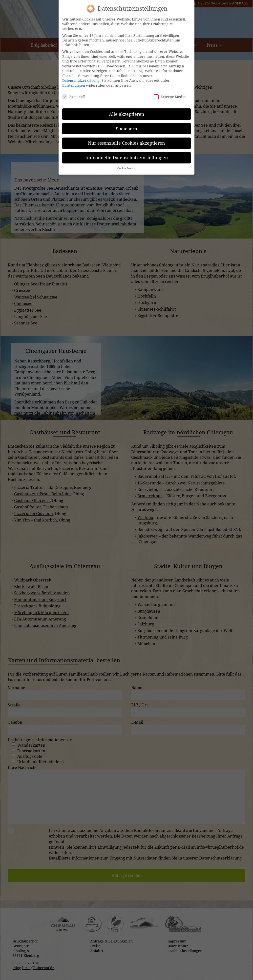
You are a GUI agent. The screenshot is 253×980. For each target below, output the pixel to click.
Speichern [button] (127, 124)
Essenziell (74, 92)
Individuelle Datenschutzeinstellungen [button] (127, 153)
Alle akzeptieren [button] (127, 110)
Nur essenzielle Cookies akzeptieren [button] (126, 139)
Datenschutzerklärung (81, 76)
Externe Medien (171, 92)
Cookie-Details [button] (126, 164)
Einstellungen (74, 81)
